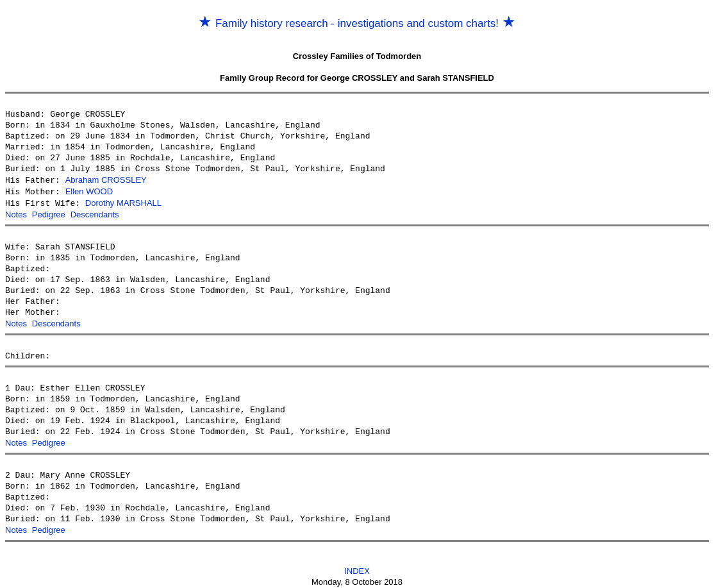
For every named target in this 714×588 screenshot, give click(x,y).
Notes (16, 213)
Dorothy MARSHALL (123, 202)
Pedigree (49, 213)
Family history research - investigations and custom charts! (357, 23)
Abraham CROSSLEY (106, 180)
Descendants (95, 213)
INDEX (357, 567)
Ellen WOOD (89, 191)
